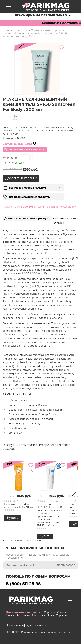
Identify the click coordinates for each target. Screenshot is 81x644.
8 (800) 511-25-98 (23, 584)
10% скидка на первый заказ (41, 15)
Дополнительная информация (27, 218)
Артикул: (9, 138)
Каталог (22, 30)
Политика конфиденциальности (26, 625)
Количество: (10, 158)
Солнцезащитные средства (48, 30)
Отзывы (58, 223)
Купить (13, 518)
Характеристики (64, 218)
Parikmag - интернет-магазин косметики (47, 632)
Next (73, 493)
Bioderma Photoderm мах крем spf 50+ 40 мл (19, 506)
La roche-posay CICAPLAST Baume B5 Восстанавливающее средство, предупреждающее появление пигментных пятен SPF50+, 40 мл (50, 515)
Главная (7, 30)
